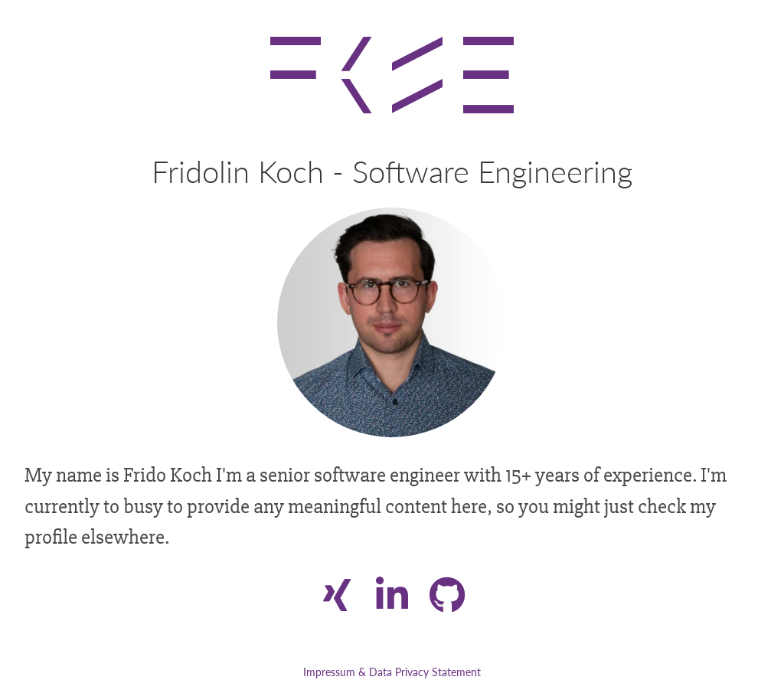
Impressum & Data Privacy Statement (392, 672)
